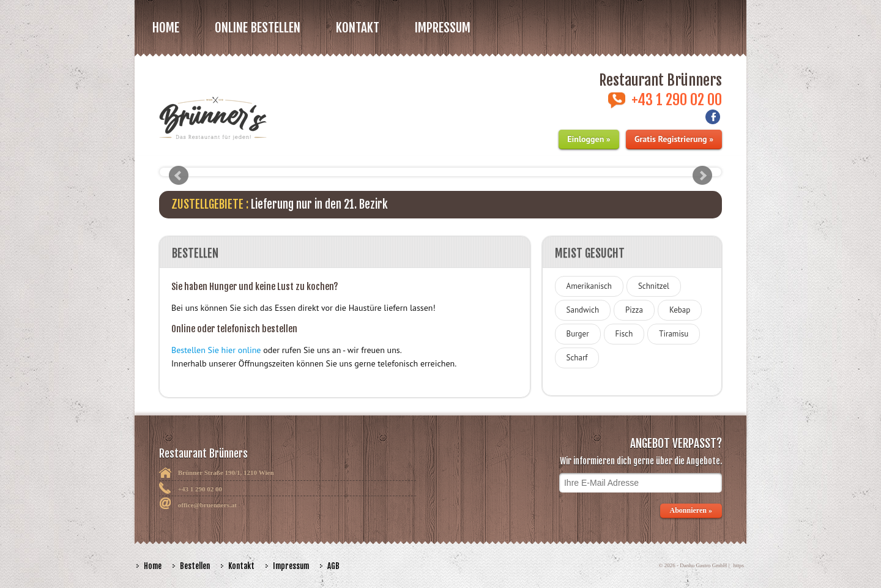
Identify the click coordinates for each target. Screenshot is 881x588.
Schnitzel (654, 286)
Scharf (577, 358)
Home (166, 28)
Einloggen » (589, 139)
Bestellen (195, 566)
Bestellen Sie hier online (216, 350)
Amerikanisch (589, 286)
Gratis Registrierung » (674, 139)
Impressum (443, 28)
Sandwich (583, 310)
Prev (179, 176)
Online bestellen (258, 28)
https (738, 565)
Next (702, 176)
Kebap (680, 310)
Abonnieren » (691, 510)
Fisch (624, 334)
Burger (578, 334)
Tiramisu (674, 334)
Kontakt (358, 28)
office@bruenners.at (207, 505)
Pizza (634, 310)
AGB (333, 566)
